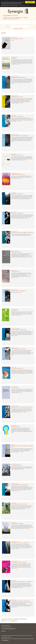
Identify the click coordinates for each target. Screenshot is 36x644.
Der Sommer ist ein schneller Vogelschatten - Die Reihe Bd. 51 (22, 447)
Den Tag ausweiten (15, 388)
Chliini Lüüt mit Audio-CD (16, 252)
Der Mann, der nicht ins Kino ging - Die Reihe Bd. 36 (22, 407)
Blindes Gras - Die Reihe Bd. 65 (17, 213)
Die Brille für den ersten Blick (17, 524)
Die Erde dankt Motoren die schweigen (19, 562)
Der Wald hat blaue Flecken (17, 465)
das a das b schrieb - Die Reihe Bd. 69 (19, 291)
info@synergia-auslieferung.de (11, 19)
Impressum (3, 631)
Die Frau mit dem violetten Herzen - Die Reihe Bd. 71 (22, 582)
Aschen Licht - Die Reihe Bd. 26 (17, 116)
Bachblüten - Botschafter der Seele (18, 175)
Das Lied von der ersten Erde (17, 368)
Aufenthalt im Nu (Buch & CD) (17, 155)
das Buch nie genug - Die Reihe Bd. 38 (19, 349)
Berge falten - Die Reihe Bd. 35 (17, 194)
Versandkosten (6, 640)
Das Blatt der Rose (15, 310)
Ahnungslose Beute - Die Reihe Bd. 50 (19, 78)
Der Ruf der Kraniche (16, 427)
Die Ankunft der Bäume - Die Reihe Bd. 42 (20, 485)
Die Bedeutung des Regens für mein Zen (19, 504)
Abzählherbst (14, 58)
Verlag (5, 15)
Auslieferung (14, 15)
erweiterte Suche (18, 29)
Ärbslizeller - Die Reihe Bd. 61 (17, 97)
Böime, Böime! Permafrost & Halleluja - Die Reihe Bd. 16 (23, 233)
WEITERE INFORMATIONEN (24, 5)
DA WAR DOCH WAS (15, 271)
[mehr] (13, 40)
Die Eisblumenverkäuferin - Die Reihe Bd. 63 (20, 543)
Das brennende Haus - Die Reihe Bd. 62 (19, 330)
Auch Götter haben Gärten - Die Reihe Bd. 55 (20, 136)
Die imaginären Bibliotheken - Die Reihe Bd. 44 (21, 601)
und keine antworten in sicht (17, 39)
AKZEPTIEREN (30, 2)
